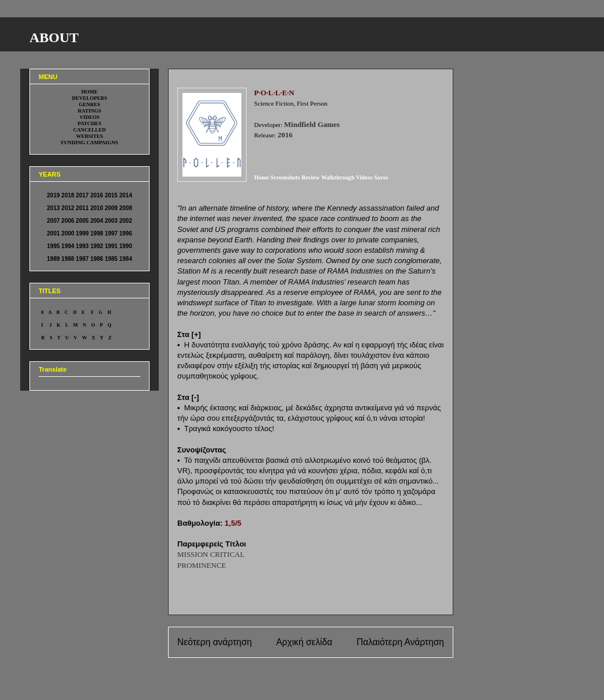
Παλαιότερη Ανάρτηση (400, 642)
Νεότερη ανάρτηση (215, 642)
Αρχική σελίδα (304, 642)
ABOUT (54, 38)
